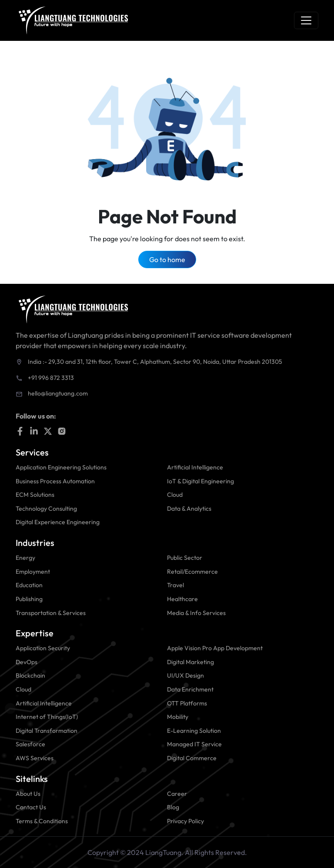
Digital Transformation (47, 731)
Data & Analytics (189, 509)
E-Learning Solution (194, 731)
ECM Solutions (35, 495)
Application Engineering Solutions (61, 467)
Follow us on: (36, 416)
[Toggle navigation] (306, 20)
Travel (175, 585)
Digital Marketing (190, 662)
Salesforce (30, 744)
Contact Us (31, 807)
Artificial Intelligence (195, 467)
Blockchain (30, 675)
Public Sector (185, 558)
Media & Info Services (196, 613)
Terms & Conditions (42, 821)
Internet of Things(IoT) (47, 717)
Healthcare (182, 599)
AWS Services (35, 758)
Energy (25, 558)
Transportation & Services (51, 613)
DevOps (27, 662)
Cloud (175, 495)
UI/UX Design (185, 675)
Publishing (29, 599)
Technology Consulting (46, 509)
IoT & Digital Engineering (200, 481)
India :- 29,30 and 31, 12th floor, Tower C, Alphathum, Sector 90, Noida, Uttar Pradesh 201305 (155, 362)
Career (177, 794)
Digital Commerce (192, 758)
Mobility (178, 717)
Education (29, 585)
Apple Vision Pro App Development (215, 648)
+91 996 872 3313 (51, 378)
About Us (28, 794)
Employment (33, 572)
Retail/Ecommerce (192, 572)
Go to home (167, 259)
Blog (173, 807)
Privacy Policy (185, 821)
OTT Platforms (187, 703)
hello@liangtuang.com (58, 393)
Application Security (43, 648)
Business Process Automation (55, 481)
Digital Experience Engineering (58, 522)
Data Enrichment (190, 689)
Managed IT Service (194, 744)
